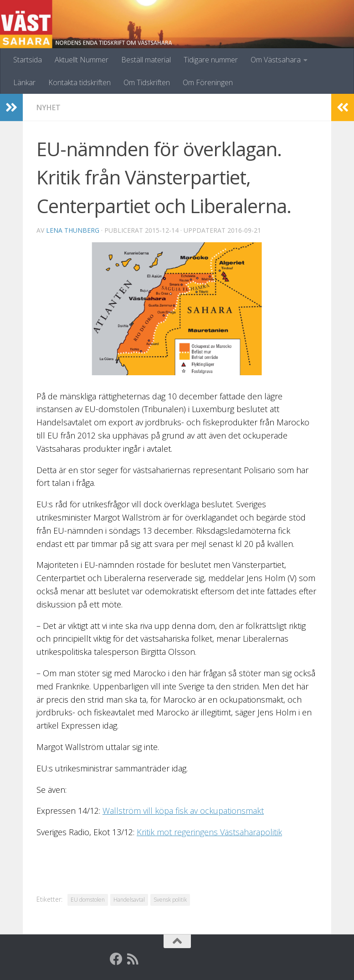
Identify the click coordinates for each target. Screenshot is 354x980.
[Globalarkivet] (149, 959)
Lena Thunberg (73, 230)
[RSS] (133, 959)
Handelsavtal (129, 900)
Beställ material (146, 60)
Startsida (28, 60)
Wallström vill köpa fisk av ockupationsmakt (183, 811)
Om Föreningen (208, 82)
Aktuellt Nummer (82, 60)
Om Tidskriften (147, 82)
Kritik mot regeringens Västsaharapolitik (209, 832)
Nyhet (49, 107)
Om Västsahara (276, 60)
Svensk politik (170, 900)
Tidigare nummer (211, 60)
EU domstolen (88, 900)
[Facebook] (116, 959)
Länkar (24, 82)
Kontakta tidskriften (80, 82)
